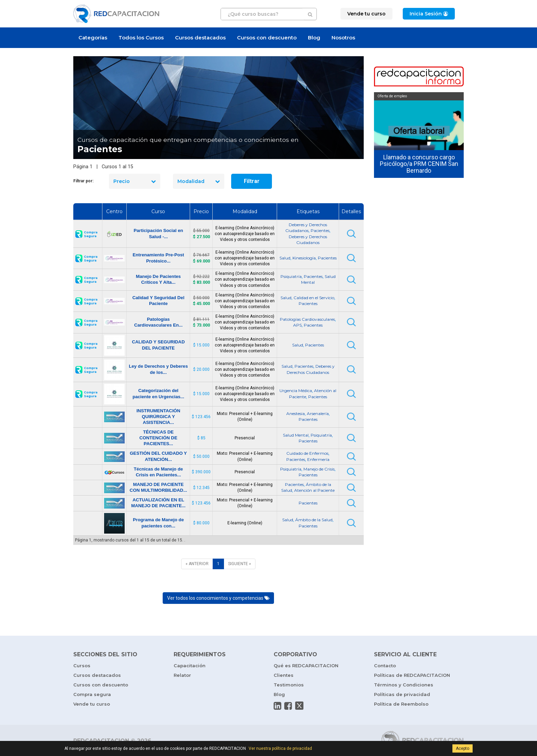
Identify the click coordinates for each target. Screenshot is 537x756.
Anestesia (296, 413)
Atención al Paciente (314, 490)
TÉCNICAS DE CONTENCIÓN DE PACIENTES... (158, 438)
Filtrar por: (83, 181)
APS (297, 325)
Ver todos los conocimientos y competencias (218, 598)
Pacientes (320, 230)
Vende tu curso (92, 704)
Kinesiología (304, 258)
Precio (135, 181)
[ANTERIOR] (197, 564)
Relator (182, 675)
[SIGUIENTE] (240, 564)
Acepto (463, 748)
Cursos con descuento (267, 38)
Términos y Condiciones (404, 685)
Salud (285, 258)
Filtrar (252, 181)
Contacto (385, 666)
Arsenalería (318, 413)
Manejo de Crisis (319, 469)
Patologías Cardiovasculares (307, 319)
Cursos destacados (200, 38)
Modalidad (199, 181)
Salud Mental (296, 435)
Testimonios (289, 685)
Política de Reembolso (401, 704)
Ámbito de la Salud (314, 520)
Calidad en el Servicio (314, 298)
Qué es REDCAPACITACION (306, 666)
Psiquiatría (291, 276)
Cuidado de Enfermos (307, 453)
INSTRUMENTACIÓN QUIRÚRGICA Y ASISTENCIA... (158, 417)
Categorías (93, 38)
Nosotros (343, 38)
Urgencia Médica (296, 391)
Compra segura (92, 694)
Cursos (82, 666)
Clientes (284, 675)
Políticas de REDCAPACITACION (412, 675)
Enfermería (318, 459)
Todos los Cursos (141, 38)
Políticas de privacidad (402, 694)
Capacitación (190, 666)
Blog (314, 38)
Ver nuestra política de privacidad (280, 748)
